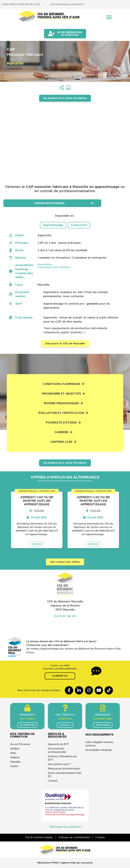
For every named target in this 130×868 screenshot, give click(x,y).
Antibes (15, 749)
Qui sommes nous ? (59, 764)
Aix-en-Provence (20, 744)
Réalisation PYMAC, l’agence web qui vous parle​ (65, 863)
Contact (53, 781)
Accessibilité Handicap (99, 750)
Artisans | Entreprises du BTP (62, 758)
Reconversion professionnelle (57, 751)
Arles (13, 753)
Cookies (101, 838)
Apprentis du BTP (58, 744)
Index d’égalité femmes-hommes (100, 744)
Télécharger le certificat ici (65, 827)
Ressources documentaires (64, 769)
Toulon (14, 766)
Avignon (15, 758)
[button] (80, 265)
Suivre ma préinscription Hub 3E (65, 775)
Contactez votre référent (54, 267)
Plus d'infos (45, 265)
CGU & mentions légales (39, 838)
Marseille (15, 762)
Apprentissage (53, 225)
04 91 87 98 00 (65, 616)
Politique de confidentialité (74, 838)
